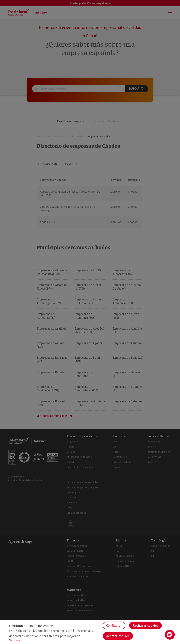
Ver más (15, 640)
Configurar (114, 626)
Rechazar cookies (145, 626)
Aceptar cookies (118, 636)
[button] (170, 635)
